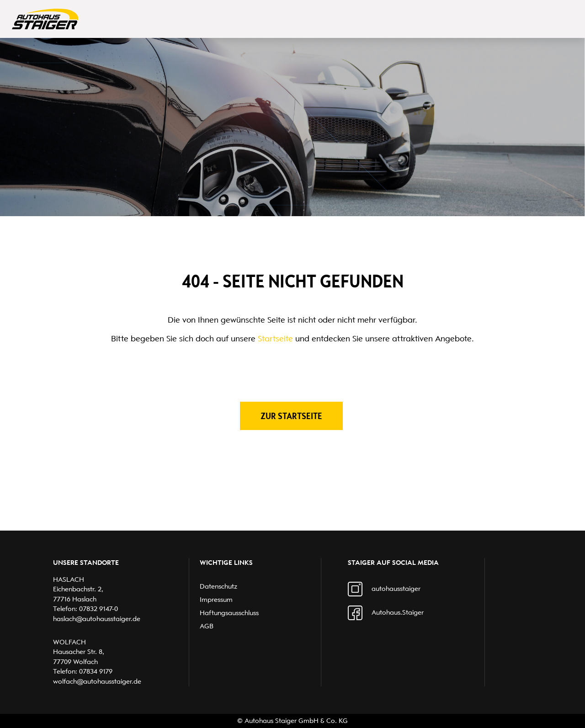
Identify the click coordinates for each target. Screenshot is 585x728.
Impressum (216, 600)
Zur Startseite (291, 416)
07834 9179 (96, 671)
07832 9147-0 (98, 609)
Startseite (275, 339)
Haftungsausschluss (229, 613)
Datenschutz (218, 586)
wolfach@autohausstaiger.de (97, 681)
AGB (207, 626)
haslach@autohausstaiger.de (97, 619)
